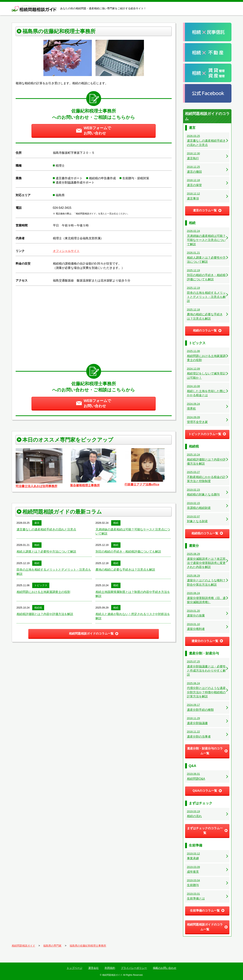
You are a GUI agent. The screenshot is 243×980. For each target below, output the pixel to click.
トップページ (74, 968)
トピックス (41, 585)
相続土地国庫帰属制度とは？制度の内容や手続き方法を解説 (133, 594)
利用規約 (110, 968)
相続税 (38, 608)
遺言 (37, 523)
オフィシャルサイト (66, 251)
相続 (116, 523)
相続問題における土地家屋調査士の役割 (43, 592)
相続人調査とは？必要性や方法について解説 (46, 552)
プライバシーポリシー (134, 968)
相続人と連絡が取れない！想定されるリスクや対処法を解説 (133, 616)
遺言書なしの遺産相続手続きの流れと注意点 (46, 529)
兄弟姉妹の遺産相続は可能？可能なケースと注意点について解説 (133, 531)
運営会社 (93, 968)
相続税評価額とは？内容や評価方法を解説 (45, 614)
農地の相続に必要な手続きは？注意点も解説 (125, 570)
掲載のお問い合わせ (165, 968)
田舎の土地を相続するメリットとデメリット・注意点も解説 (54, 572)
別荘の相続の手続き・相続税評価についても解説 (128, 552)
